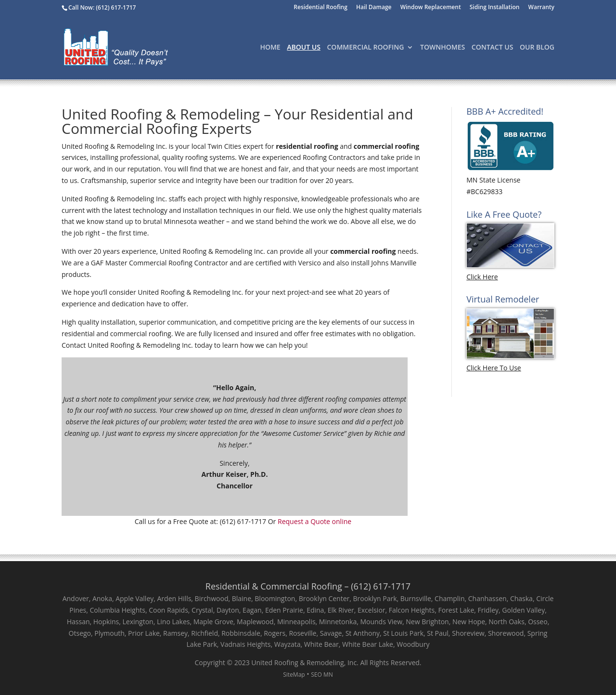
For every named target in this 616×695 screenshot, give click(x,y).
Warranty (541, 8)
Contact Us (493, 48)
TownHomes (443, 48)
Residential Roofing (321, 8)
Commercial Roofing (366, 48)
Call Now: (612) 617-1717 (102, 7)
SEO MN (322, 675)
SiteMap (294, 675)
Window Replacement (431, 8)
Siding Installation (495, 8)
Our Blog (537, 48)
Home (270, 48)
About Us (304, 48)
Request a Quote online (314, 521)
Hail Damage (374, 8)
